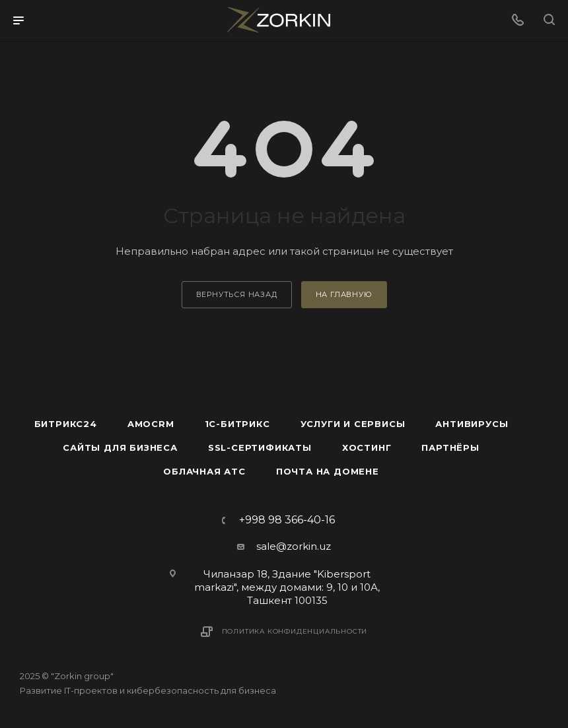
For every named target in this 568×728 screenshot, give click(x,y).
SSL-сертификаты (260, 447)
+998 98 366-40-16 (287, 520)
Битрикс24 (66, 424)
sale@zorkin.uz (294, 546)
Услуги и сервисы (353, 424)
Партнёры (450, 447)
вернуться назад (237, 294)
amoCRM (151, 424)
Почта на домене (328, 471)
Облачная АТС (204, 471)
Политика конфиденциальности (295, 631)
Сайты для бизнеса (120, 447)
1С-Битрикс (237, 424)
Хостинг (367, 447)
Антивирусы (472, 424)
